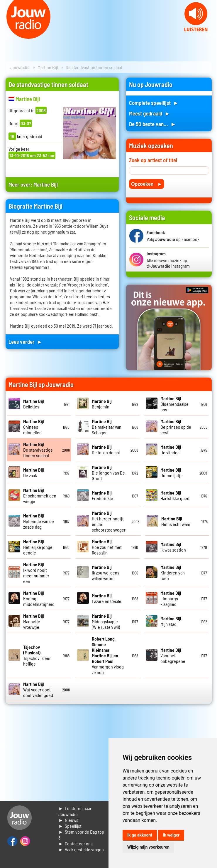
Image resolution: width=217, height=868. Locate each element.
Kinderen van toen (173, 573)
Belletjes (34, 404)
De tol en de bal (106, 450)
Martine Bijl (48, 67)
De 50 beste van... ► (152, 124)
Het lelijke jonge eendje (38, 547)
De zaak (34, 472)
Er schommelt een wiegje (40, 496)
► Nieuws (68, 820)
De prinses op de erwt (176, 427)
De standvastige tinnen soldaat (38, 450)
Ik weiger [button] (171, 835)
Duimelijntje (172, 472)
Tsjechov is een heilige (37, 655)
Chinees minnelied (34, 427)
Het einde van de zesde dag (39, 521)
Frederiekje (102, 495)
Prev (8, 35)
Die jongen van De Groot (108, 473)
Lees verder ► (26, 342)
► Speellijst (70, 826)
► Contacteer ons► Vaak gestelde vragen (81, 846)
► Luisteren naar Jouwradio (75, 811)
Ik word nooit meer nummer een (36, 573)
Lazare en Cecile (107, 598)
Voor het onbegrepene (173, 655)
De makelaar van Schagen (107, 427)
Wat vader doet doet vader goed (38, 689)
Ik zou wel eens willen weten (106, 573)
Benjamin (102, 404)
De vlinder (171, 450)
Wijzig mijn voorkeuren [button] (148, 847)
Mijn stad (171, 621)
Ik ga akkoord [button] (140, 835)
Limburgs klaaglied (171, 598)
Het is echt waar (176, 521)
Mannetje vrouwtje (34, 621)
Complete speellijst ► (154, 103)
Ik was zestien (173, 547)
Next (209, 35)
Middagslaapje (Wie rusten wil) (106, 621)
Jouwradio (20, 67)
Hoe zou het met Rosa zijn (107, 547)
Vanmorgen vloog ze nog (108, 655)
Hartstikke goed (175, 495)
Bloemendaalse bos (174, 404)
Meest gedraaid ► (150, 113)
